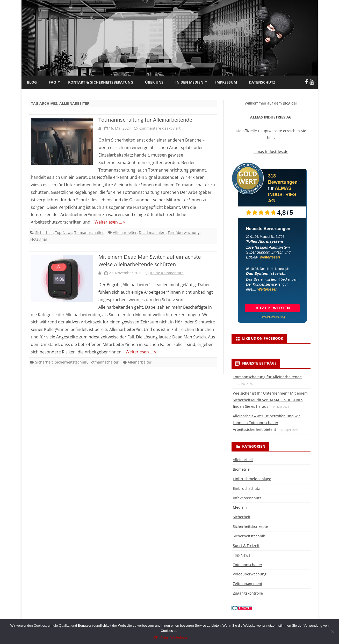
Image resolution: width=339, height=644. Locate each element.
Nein (164, 637)
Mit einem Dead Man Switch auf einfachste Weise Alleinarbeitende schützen (150, 261)
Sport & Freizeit (246, 546)
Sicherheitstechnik (71, 362)
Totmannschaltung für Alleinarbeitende (145, 120)
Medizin (240, 507)
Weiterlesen (270, 257)
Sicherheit (44, 232)
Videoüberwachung (250, 574)
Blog (32, 82)
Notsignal (39, 239)
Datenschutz (262, 82)
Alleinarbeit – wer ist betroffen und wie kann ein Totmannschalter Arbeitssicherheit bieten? (267, 423)
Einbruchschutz (246, 488)
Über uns (154, 82)
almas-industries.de (271, 151)
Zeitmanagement (248, 584)
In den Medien (189, 82)
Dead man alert (152, 232)
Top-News (64, 232)
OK (156, 637)
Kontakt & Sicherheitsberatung (101, 82)
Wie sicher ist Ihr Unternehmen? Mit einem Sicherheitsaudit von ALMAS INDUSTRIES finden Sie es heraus (270, 400)
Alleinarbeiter (125, 232)
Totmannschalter (89, 232)
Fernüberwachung (184, 232)
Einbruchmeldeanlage (252, 479)
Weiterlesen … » (110, 222)
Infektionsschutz (247, 498)
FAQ (52, 82)
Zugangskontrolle (248, 593)
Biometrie (241, 469)
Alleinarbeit (243, 460)
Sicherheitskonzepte (250, 526)
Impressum (226, 82)
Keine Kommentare (167, 273)
